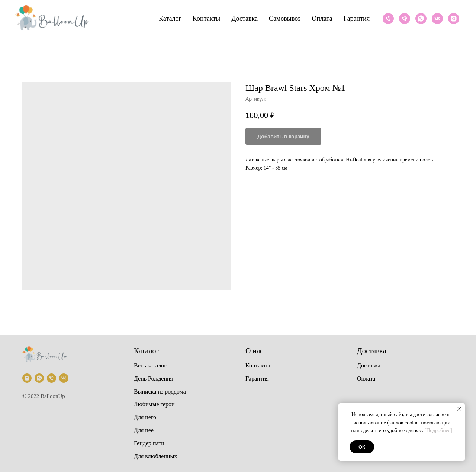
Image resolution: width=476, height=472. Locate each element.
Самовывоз (285, 19)
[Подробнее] (438, 431)
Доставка (245, 19)
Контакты (206, 19)
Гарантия (357, 19)
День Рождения (153, 378)
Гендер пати (149, 443)
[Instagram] (454, 19)
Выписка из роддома (160, 391)
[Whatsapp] (421, 19)
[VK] (437, 19)
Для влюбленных (155, 456)
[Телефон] (388, 19)
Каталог (170, 19)
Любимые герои (154, 404)
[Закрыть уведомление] (459, 409)
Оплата (322, 19)
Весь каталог (150, 365)
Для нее (144, 430)
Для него (145, 417)
